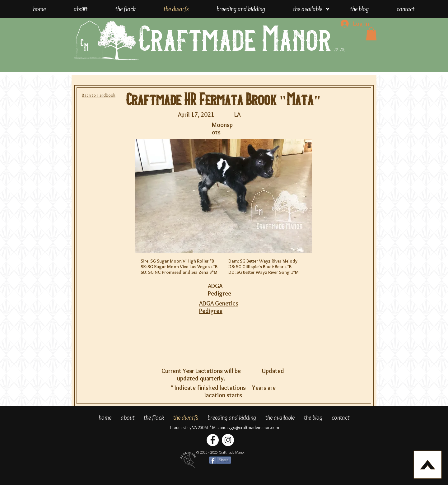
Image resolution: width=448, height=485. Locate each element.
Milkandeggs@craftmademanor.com (246, 427)
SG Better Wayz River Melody (268, 261)
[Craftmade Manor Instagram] (228, 440)
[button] (371, 34)
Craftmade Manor (235, 40)
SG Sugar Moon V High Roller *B (182, 261)
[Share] (220, 460)
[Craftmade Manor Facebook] (213, 440)
